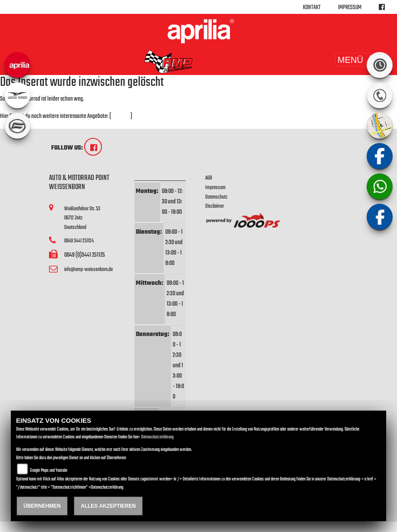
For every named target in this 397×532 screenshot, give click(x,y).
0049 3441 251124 (79, 241)
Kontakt (312, 8)
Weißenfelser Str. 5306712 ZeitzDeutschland (82, 218)
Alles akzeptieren (108, 506)
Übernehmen (42, 506)
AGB (209, 178)
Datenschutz (216, 197)
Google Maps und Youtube (49, 471)
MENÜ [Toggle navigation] (363, 60)
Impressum (350, 8)
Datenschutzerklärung (157, 437)
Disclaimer (215, 206)
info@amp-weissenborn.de (89, 269)
